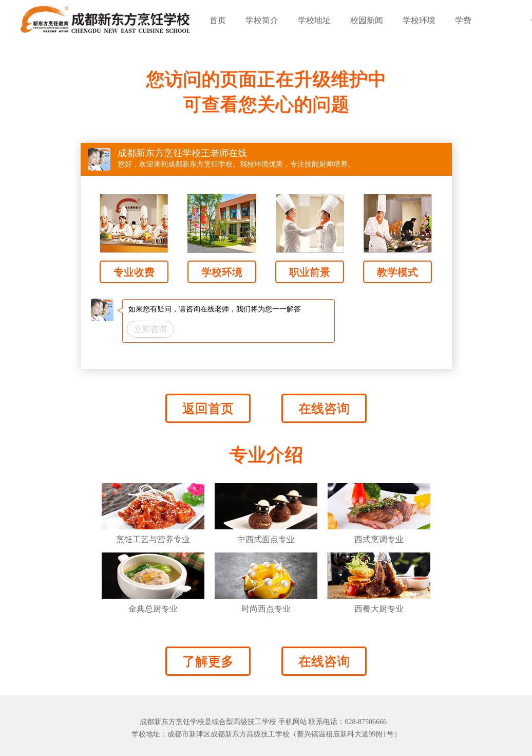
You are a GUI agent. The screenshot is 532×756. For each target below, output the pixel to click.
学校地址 (314, 20)
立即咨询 (150, 329)
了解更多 (208, 661)
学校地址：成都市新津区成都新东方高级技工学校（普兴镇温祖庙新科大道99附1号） (266, 734)
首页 (218, 20)
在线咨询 (324, 408)
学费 (463, 20)
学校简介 (262, 20)
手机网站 (293, 722)
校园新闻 (367, 20)
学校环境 (419, 20)
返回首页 (208, 408)
